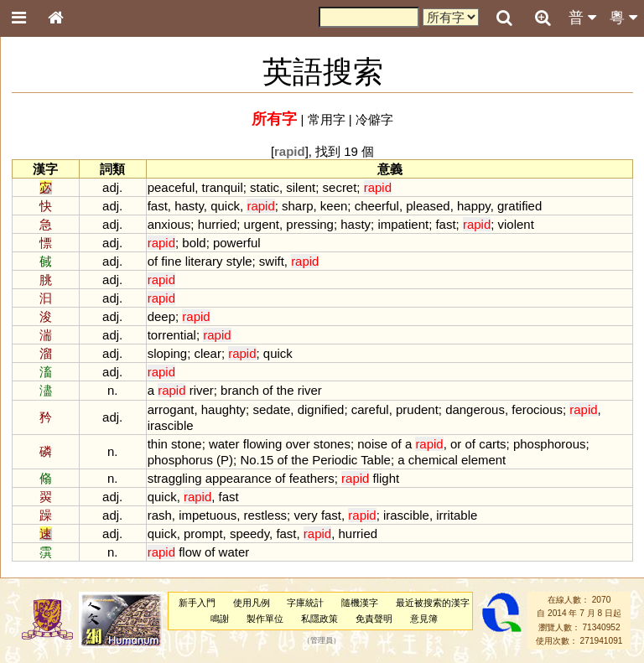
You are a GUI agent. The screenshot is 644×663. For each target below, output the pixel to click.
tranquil (223, 187)
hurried (218, 224)
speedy (249, 534)
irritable (457, 515)
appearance (239, 478)
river (202, 390)
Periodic (335, 460)
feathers (312, 478)
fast (158, 206)
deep (161, 316)
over (298, 444)
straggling (175, 478)
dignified (321, 409)
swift (272, 261)
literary (204, 261)
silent (301, 187)
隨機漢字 (360, 603)
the (286, 390)
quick (225, 206)
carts (492, 444)
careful (370, 409)
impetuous (208, 515)
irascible (171, 425)
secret (340, 187)
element (483, 460)
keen (334, 206)
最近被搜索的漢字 (433, 603)
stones (332, 444)
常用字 (327, 119)
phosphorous (550, 444)
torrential (172, 335)
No (248, 460)
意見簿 (424, 619)
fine (171, 261)
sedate (271, 409)
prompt (203, 534)
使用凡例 (252, 603)
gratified (519, 206)
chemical (433, 460)
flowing (263, 444)
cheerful (377, 206)
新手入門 (197, 603)
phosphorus (180, 460)
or (456, 444)
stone (187, 444)
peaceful (171, 187)
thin (158, 444)
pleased (428, 206)
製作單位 (265, 619)
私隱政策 (319, 619)
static (265, 187)
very (305, 515)
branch (240, 390)
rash (160, 515)
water (224, 444)
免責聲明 (374, 619)
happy (474, 206)
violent (516, 224)
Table (376, 460)
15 (267, 460)
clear (207, 353)
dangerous (475, 409)
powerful (237, 243)
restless (266, 515)
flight (387, 478)
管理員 (322, 640)
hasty (189, 206)
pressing (310, 224)
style (239, 261)
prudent (417, 409)
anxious (169, 224)
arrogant (171, 409)
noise (372, 444)
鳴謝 (220, 619)
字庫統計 (305, 603)
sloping (167, 353)
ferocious (537, 409)
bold (194, 243)
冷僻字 (374, 119)
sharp (297, 206)
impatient (403, 224)
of (153, 261)
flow (190, 552)
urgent (262, 224)
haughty (223, 409)
